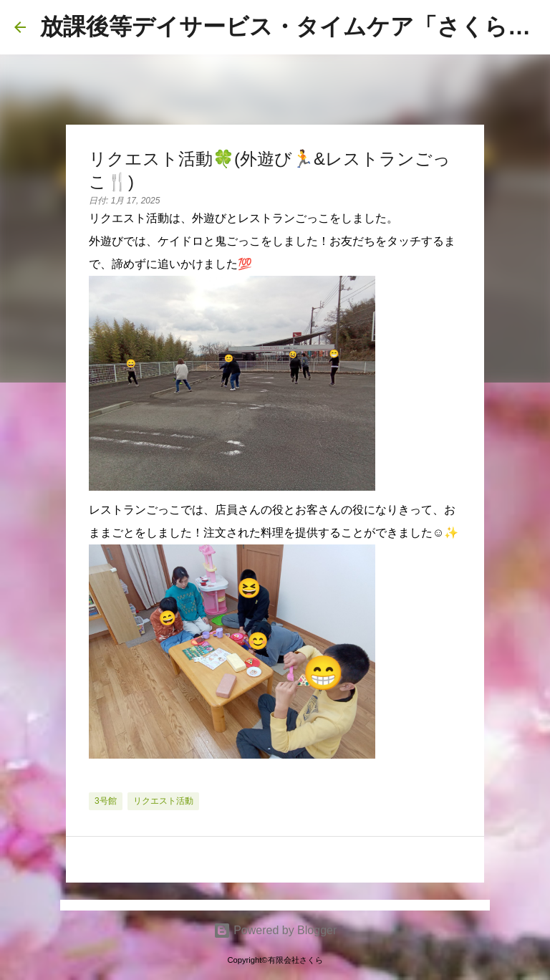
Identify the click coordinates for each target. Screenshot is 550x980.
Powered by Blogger (275, 930)
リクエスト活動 (163, 801)
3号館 (106, 801)
